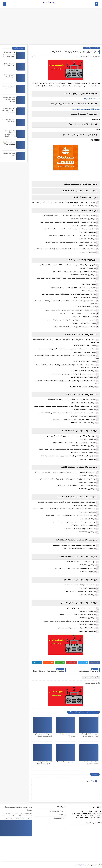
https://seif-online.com (92, 99)
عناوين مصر (48, 3)
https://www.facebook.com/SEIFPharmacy (86, 109)
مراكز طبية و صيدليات (91, 48)
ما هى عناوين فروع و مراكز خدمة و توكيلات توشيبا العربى (9, 111)
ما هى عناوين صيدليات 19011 (66, 762)
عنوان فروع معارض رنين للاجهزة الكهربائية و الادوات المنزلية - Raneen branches (9, 135)
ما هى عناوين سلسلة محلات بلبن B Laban (18, 809)
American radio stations (57, 811)
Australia (62, 815)
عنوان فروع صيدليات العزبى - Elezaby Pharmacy (9, 99)
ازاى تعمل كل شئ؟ (59, 818)
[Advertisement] (51, 27)
